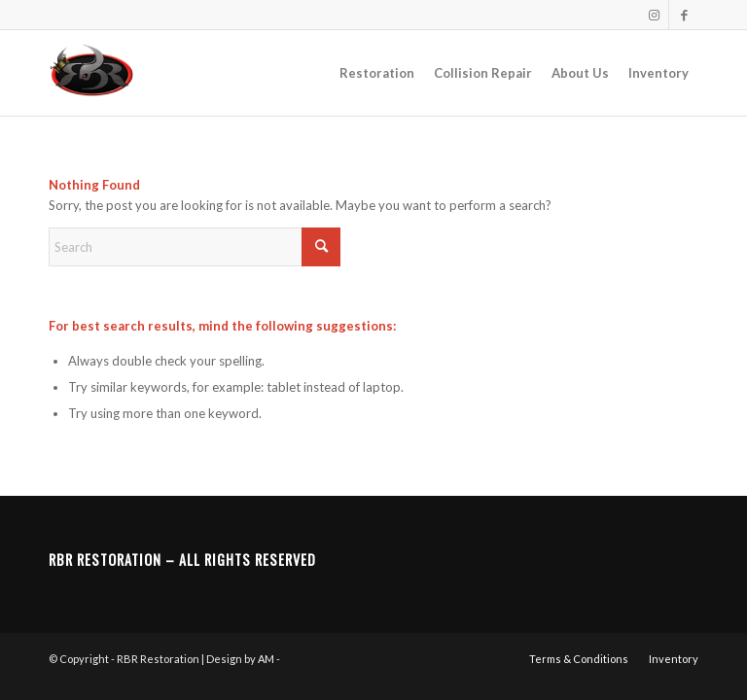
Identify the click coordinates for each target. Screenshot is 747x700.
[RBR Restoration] (91, 73)
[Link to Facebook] (684, 15)
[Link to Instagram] (654, 15)
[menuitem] (377, 73)
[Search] (195, 247)
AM (266, 659)
